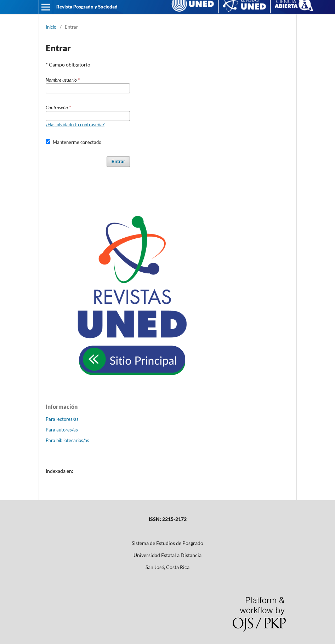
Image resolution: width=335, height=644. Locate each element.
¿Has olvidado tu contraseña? (75, 124)
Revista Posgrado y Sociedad (87, 7)
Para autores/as (62, 430)
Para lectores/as (62, 419)
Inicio (51, 27)
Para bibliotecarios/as (67, 440)
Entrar (118, 161)
